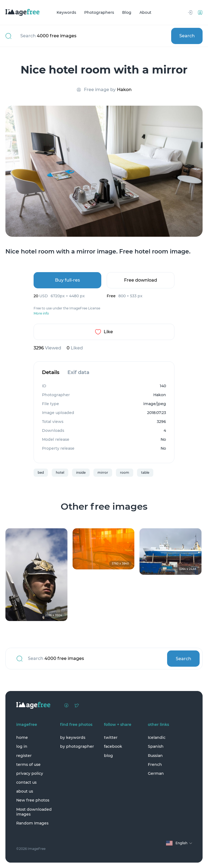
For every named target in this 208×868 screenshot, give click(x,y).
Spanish (156, 746)
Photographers (99, 12)
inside (81, 473)
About (145, 12)
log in (22, 746)
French (155, 764)
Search (187, 36)
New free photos (33, 800)
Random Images (32, 823)
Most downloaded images (34, 812)
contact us (26, 782)
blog (108, 756)
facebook (113, 746)
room (125, 473)
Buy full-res (67, 280)
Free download (141, 280)
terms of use (28, 764)
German (156, 773)
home (22, 737)
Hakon (124, 90)
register (24, 756)
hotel (60, 473)
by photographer (77, 746)
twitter (111, 737)
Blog (127, 12)
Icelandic (157, 737)
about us (25, 791)
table (145, 473)
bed (41, 473)
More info (41, 313)
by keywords (73, 737)
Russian (155, 756)
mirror (103, 473)
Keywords (66, 12)
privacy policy (30, 773)
